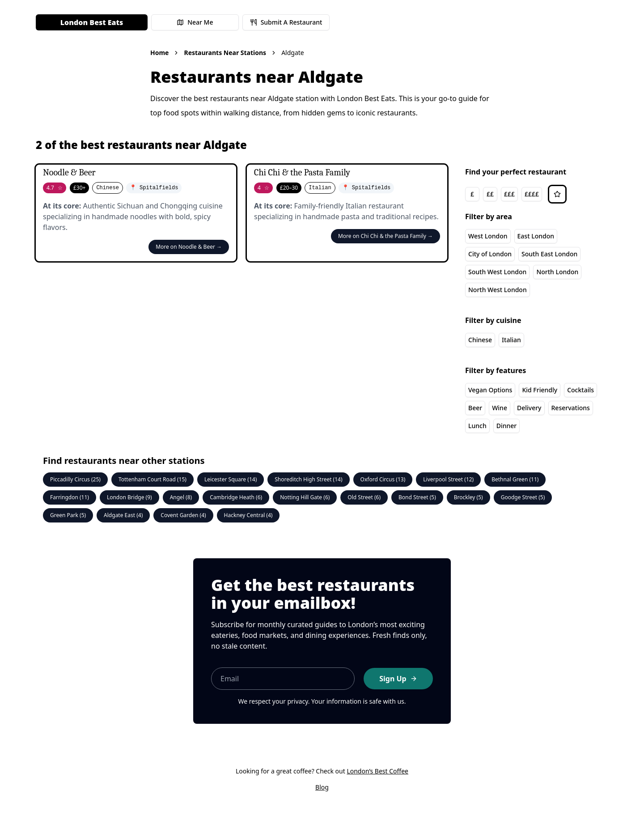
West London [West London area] (488, 236)
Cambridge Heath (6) (236, 497)
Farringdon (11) (70, 497)
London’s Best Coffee (377, 771)
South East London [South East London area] (549, 254)
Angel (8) (181, 497)
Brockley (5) (468, 497)
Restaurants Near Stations (225, 53)
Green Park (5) (68, 515)
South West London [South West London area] (497, 272)
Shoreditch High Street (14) (308, 479)
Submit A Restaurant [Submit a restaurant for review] (286, 22)
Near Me (195, 22)
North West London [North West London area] (498, 290)
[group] (504, 194)
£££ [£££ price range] (509, 194)
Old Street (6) (364, 497)
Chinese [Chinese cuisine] (480, 340)
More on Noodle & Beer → (189, 247)
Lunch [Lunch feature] (477, 426)
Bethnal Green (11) (515, 479)
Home (159, 53)
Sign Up (398, 679)
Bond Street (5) (417, 497)
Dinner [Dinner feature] (507, 426)
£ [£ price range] (472, 194)
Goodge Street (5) (523, 497)
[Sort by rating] (557, 194)
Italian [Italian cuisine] (511, 340)
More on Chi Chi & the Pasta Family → (386, 236)
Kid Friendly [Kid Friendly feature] (540, 390)
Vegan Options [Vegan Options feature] (490, 390)
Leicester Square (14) (231, 479)
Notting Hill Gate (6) (305, 497)
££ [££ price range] (490, 194)
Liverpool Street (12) (448, 479)
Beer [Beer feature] (475, 408)
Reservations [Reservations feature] (571, 408)
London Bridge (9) (129, 497)
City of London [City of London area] (490, 254)
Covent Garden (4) (183, 515)
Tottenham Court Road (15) (153, 479)
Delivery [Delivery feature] (529, 408)
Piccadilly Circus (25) (75, 479)
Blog (322, 787)
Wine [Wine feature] (500, 408)
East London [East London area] (536, 236)
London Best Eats (92, 22)
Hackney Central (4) (248, 515)
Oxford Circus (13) (383, 479)
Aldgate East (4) (123, 515)
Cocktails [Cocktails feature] (580, 390)
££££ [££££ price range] (532, 194)
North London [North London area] (557, 272)
